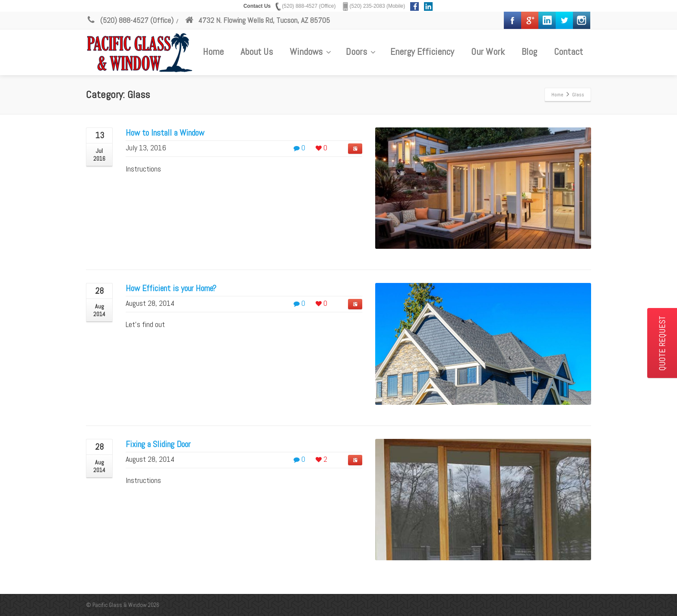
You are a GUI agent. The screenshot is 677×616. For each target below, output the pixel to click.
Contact (568, 51)
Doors (361, 51)
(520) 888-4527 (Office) (130, 20)
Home (213, 51)
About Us (257, 51)
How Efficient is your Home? (171, 288)
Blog (529, 51)
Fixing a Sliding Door (158, 444)
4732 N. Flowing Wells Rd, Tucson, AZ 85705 (257, 20)
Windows (310, 51)
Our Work (488, 51)
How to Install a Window (165, 133)
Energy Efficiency (422, 51)
